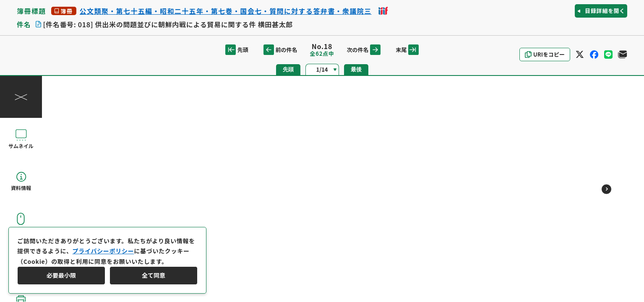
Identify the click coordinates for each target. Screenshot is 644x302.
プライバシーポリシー (103, 251)
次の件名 (364, 50)
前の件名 (280, 50)
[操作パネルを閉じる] (21, 97)
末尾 (407, 50)
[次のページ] (606, 189)
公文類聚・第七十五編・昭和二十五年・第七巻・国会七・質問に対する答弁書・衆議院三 (226, 11)
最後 (356, 69)
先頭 (237, 50)
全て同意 (154, 275)
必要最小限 (61, 275)
